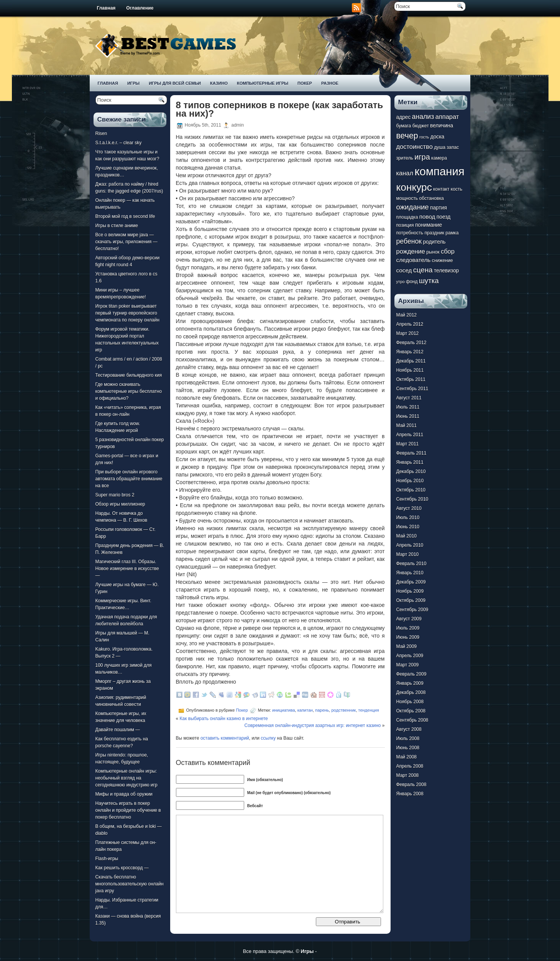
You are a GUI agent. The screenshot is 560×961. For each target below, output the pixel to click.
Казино (219, 83)
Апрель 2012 (410, 324)
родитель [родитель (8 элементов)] (434, 242)
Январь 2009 (410, 683)
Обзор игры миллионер (120, 504)
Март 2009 (408, 665)
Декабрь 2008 (411, 692)
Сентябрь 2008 (412, 720)
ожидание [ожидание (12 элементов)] (413, 207)
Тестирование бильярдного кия (129, 375)
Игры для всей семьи (175, 83)
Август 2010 (409, 508)
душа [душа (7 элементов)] (440, 147)
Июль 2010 (408, 518)
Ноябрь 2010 (410, 481)
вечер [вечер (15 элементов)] (407, 136)
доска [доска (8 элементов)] (437, 137)
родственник (343, 710)
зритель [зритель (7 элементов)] (405, 158)
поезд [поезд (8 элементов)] (443, 217)
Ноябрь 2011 (410, 370)
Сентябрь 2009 (412, 610)
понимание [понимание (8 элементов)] (429, 225)
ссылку (268, 738)
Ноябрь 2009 (410, 591)
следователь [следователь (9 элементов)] (414, 260)
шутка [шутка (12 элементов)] (429, 281)
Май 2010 (407, 536)
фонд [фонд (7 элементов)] (412, 282)
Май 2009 (407, 646)
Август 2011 (409, 398)
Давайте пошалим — (118, 730)
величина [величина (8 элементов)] (442, 126)
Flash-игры (107, 859)
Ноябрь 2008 (410, 702)
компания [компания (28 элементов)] (439, 171)
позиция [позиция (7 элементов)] (405, 225)
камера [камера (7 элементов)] (439, 158)
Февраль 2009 (411, 674)
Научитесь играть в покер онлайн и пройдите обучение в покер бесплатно (128, 810)
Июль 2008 (408, 738)
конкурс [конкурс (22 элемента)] (414, 187)
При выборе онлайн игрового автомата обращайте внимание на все (129, 479)
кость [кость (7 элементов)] (457, 189)
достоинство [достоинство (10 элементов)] (415, 147)
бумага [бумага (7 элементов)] (404, 126)
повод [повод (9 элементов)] (427, 217)
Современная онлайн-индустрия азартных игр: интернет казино (313, 725)
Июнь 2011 (408, 416)
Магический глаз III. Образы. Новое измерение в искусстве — (127, 569)
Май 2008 (407, 757)
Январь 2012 (410, 352)
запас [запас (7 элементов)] (453, 147)
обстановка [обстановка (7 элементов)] (432, 198)
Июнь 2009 (408, 637)
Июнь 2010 (408, 527)
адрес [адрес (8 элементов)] (404, 117)
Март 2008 (408, 775)
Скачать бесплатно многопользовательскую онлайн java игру (130, 884)
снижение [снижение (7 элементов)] (443, 260)
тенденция (369, 710)
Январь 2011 (410, 462)
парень (322, 710)
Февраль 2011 (411, 453)
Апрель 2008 (410, 766)
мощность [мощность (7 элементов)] (407, 198)
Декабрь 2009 (411, 582)
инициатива (284, 710)
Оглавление (140, 8)
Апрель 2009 (410, 656)
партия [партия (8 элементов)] (438, 208)
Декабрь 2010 (411, 471)
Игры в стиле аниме (117, 226)
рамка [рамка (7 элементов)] (452, 233)
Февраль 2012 (411, 343)
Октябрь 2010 (411, 490)
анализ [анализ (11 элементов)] (423, 117)
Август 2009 (409, 619)
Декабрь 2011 (411, 361)
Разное (330, 83)
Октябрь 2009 (411, 600)
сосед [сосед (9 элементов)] (404, 270)
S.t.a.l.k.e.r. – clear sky (119, 143)
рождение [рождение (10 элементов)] (411, 251)
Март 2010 (408, 554)
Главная (106, 8)
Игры (133, 83)
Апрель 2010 (410, 545)
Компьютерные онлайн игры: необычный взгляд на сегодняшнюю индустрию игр (126, 778)
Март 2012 (408, 333)
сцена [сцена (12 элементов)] (423, 270)
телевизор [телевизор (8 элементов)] (446, 271)
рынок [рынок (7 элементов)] (433, 252)
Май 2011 (407, 425)
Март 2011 (408, 444)
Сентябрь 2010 (412, 499)
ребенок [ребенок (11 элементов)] (409, 241)
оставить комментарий (225, 738)
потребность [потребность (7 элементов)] (410, 233)
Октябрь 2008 (411, 711)
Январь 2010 (410, 573)
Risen (101, 134)
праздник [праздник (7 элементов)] (434, 233)
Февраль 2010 (411, 564)
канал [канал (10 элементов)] (405, 173)
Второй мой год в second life (125, 216)
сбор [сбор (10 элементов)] (448, 251)
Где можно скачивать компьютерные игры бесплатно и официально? (129, 391)
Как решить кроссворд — (122, 868)
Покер (305, 83)
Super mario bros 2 (115, 495)
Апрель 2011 (410, 435)
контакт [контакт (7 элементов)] (441, 189)
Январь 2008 (410, 794)
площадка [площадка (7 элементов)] (407, 217)
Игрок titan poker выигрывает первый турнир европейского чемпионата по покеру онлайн (127, 313)
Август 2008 (409, 729)
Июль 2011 (408, 407)
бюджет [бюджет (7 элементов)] (421, 126)
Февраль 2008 (411, 785)
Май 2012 (407, 315)
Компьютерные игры (263, 83)
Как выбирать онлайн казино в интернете (224, 719)
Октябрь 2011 (411, 379)
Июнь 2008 (408, 748)
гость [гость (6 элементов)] (424, 137)
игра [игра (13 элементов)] (422, 157)
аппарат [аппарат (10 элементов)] (447, 117)
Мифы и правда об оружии (124, 794)
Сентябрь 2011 (412, 389)
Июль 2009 (408, 628)
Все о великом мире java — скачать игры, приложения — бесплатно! (126, 242)
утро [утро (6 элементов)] (401, 282)
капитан (305, 710)
